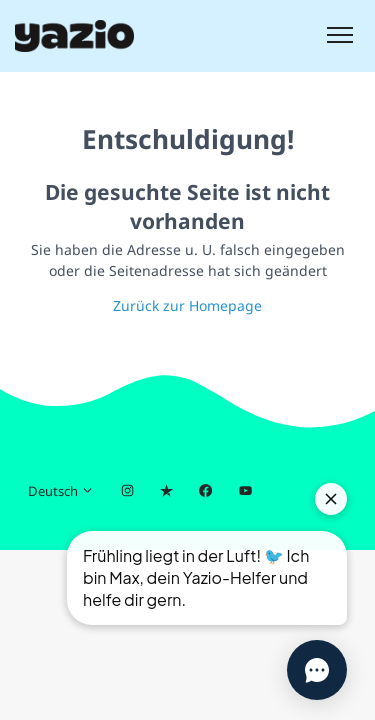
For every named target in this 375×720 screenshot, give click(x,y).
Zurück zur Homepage (187, 305)
